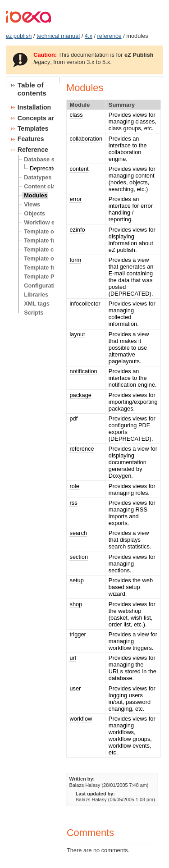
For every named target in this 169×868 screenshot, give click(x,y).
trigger (78, 634)
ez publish (19, 36)
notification (83, 371)
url (73, 658)
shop (76, 604)
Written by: (82, 779)
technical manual (58, 36)
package (80, 395)
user (75, 688)
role (74, 486)
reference (110, 36)
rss (73, 503)
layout (77, 334)
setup (76, 580)
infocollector (85, 304)
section (79, 557)
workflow (81, 719)
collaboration (86, 139)
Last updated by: (95, 794)
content (79, 169)
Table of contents (32, 89)
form (75, 260)
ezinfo (77, 230)
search (78, 533)
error (75, 199)
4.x (89, 36)
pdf (73, 418)
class (76, 115)
